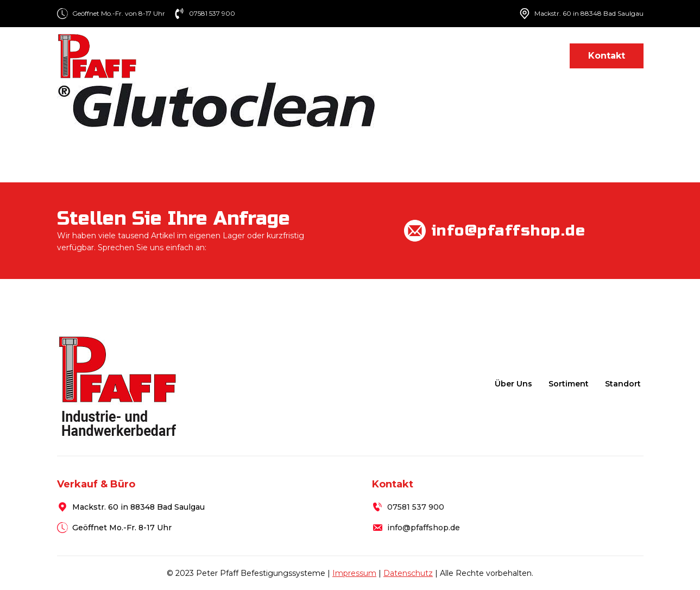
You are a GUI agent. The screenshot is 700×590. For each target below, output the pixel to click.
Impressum (354, 573)
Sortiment (398, 56)
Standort (532, 56)
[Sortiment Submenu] (430, 56)
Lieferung (471, 56)
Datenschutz (408, 573)
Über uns (336, 56)
